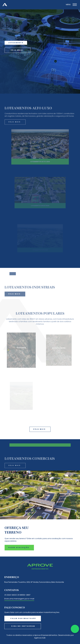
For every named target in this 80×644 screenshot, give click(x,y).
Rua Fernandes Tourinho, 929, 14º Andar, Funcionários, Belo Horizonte (34, 582)
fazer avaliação (19, 548)
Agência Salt (40, 638)
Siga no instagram (23, 626)
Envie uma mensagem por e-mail (19, 599)
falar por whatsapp (23, 618)
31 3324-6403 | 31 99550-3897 (17, 595)
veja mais (17, 50)
